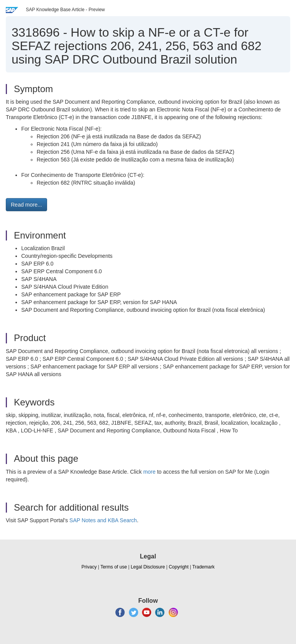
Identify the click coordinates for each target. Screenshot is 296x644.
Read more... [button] (26, 205)
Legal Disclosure (148, 567)
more (149, 472)
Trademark (203, 567)
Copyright (178, 567)
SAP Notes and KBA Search (103, 520)
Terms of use (114, 567)
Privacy (89, 567)
